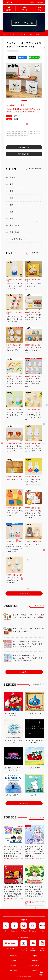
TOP (4, 34)
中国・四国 (14, 225)
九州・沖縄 (14, 232)
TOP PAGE (13, 956)
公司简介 (32, 2)
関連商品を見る (24, 154)
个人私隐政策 (35, 965)
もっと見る (24, 593)
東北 (12, 184)
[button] (24, 100)
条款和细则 (13, 970)
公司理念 (13, 961)
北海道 (12, 177)
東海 (12, 205)
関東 (12, 198)
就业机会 (35, 961)
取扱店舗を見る (24, 147)
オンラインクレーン (18, 239)
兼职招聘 (13, 965)
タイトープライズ (16, 34)
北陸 (12, 212)
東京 (12, 191)
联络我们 (35, 970)
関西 (12, 219)
